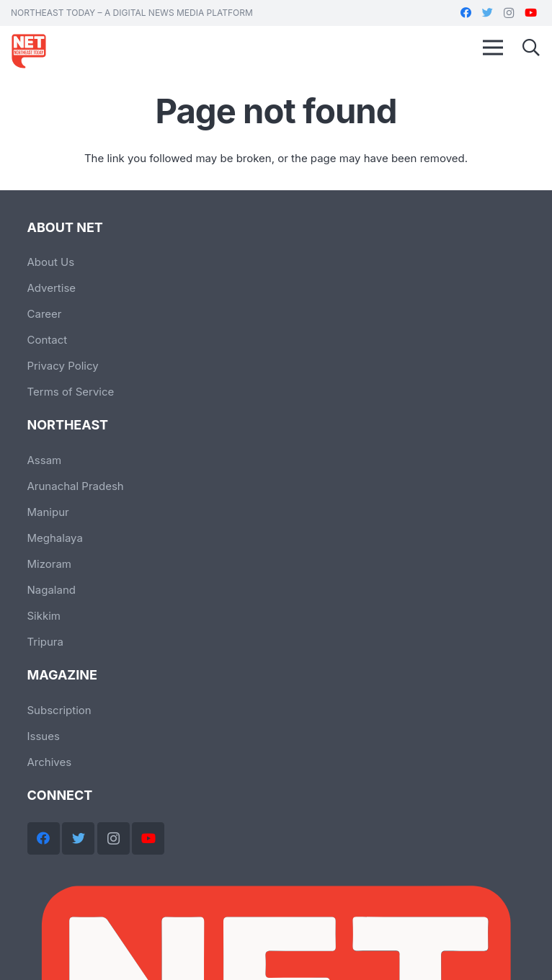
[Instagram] (509, 13)
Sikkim (44, 616)
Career (45, 314)
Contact (48, 340)
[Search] (531, 48)
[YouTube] (530, 13)
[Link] (29, 51)
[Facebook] (466, 13)
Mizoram (49, 564)
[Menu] (493, 48)
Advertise (52, 288)
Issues (44, 736)
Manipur (48, 512)
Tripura (45, 642)
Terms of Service (71, 392)
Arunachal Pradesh (76, 486)
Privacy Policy (63, 366)
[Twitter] (487, 13)
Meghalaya (55, 538)
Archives (50, 762)
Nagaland (52, 590)
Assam (45, 460)
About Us (51, 262)
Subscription (59, 710)
